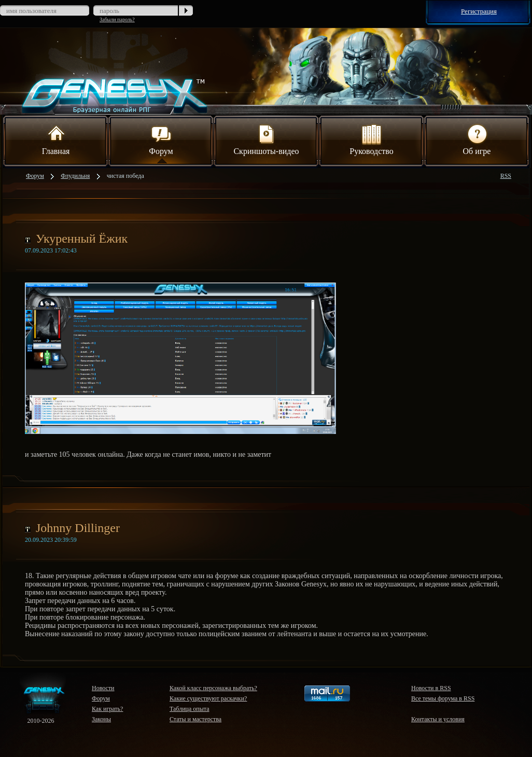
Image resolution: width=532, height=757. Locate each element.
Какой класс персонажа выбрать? (213, 688)
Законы (101, 719)
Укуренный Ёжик (82, 239)
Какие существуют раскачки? (208, 698)
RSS (506, 176)
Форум (161, 139)
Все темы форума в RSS (443, 698)
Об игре (477, 139)
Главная (56, 139)
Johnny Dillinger (78, 528)
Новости (103, 688)
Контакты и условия (438, 719)
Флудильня (75, 176)
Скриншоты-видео (266, 139)
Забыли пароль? (117, 19)
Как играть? (107, 709)
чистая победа (125, 176)
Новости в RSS (431, 688)
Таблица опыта (190, 709)
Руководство (372, 139)
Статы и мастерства (195, 719)
